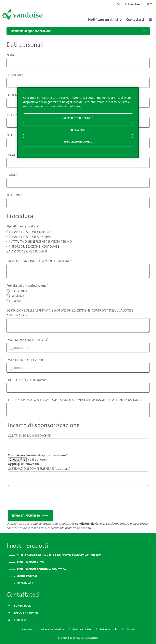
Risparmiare (24, 583)
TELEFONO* (14, 195)
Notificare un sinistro (105, 19)
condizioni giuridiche (90, 524)
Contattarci (135, 19)
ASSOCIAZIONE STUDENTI (29, 251)
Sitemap (130, 629)
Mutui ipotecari (27, 576)
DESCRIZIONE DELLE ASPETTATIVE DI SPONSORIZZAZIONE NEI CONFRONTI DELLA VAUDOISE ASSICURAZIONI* (70, 313)
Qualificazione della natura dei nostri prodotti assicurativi (59, 555)
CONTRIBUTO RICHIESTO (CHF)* (30, 436)
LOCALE (17, 301)
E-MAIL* (12, 175)
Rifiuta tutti (78, 130)
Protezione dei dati (83, 629)
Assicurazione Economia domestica (41, 569)
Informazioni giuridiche (53, 629)
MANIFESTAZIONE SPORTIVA (31, 237)
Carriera (17, 620)
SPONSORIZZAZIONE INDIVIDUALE (35, 246)
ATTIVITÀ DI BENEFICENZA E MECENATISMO (42, 241)
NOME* (12, 55)
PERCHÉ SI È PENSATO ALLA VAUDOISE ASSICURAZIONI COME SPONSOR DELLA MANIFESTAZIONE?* (75, 400)
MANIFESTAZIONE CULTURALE (32, 232)
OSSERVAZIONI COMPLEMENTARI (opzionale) (39, 468)
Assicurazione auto (30, 562)
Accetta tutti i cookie (78, 118)
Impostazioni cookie (78, 142)
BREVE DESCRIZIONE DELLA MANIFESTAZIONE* (39, 261)
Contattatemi (20, 606)
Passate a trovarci (24, 613)
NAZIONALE (20, 291)
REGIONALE (19, 296)
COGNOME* (15, 75)
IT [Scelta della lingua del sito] (150, 4)
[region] (78, 123)
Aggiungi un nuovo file (24, 464)
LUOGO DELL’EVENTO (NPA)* (26, 380)
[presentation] (39, 499)
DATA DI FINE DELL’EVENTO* (26, 360)
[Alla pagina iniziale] (22, 15)
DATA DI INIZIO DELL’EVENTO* (27, 340)
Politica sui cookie (109, 629)
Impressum (28, 629)
